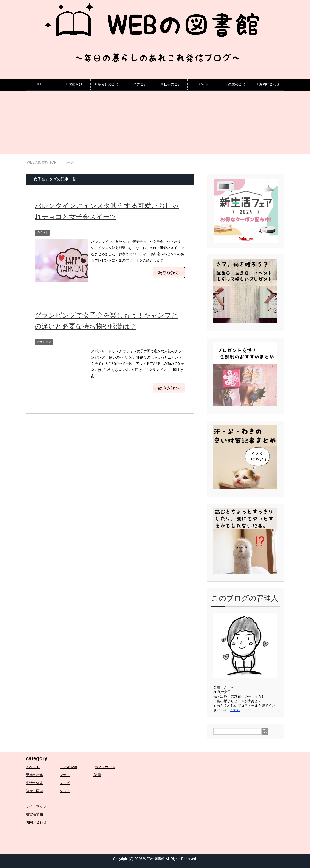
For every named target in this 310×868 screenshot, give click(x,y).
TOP (42, 162)
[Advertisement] (155, 123)
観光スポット (105, 767)
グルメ (65, 791)
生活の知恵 (34, 783)
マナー (65, 775)
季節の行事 (34, 775)
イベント (42, 232)
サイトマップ (36, 806)
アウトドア (44, 342)
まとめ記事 (69, 767)
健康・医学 (34, 791)
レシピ (65, 783)
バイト (204, 84)
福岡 (97, 775)
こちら (235, 710)
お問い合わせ (36, 822)
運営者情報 (34, 814)
